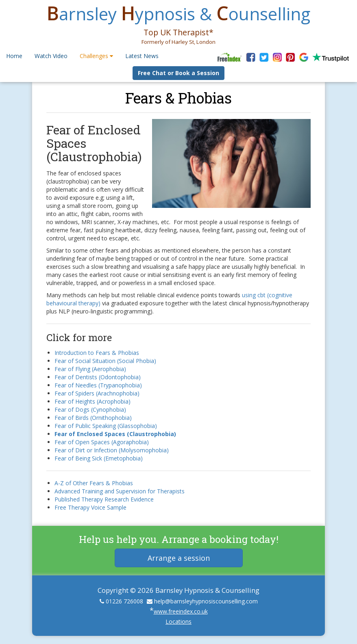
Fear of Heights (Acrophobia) (93, 401)
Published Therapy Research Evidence (104, 499)
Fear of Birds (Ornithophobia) (93, 418)
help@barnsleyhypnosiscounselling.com (206, 601)
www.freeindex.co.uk (181, 611)
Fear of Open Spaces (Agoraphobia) (102, 442)
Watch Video (51, 56)
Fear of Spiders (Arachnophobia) (97, 393)
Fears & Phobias (178, 98)
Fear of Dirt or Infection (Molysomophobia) (112, 450)
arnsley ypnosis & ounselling (178, 14)
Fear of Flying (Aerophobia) (90, 369)
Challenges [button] (96, 56)
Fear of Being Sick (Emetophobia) (99, 458)
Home (14, 56)
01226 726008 (124, 601)
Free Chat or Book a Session (178, 73)
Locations (178, 621)
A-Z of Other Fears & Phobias (94, 483)
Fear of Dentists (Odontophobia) (98, 377)
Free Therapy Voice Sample (90, 507)
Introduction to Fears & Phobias (97, 353)
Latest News (142, 56)
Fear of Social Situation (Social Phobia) (105, 361)
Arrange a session (179, 558)
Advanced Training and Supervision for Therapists (120, 491)
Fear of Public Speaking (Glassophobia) (106, 426)
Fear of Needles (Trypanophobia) (98, 385)
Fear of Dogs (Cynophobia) (90, 410)
